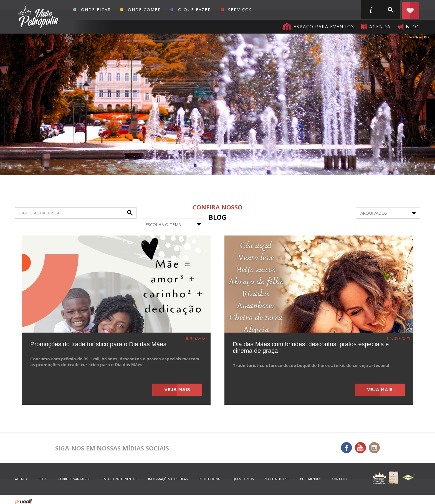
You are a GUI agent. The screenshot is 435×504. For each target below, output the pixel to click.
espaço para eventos (120, 479)
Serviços (240, 9)
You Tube (360, 448)
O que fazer (195, 9)
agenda (380, 27)
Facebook (347, 448)
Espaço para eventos (324, 27)
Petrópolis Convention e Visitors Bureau (38, 17)
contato (339, 479)
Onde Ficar (96, 9)
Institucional (210, 479)
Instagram (374, 448)
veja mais (177, 390)
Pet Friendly (310, 479)
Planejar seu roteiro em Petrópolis (410, 10)
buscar (391, 10)
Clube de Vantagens (75, 479)
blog (413, 27)
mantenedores (277, 479)
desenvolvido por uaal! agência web (23, 501)
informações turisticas (371, 10)
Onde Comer (145, 9)
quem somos (243, 479)
